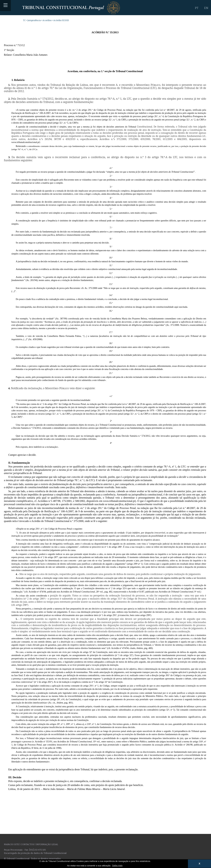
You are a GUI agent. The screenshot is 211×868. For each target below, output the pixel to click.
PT (197, 8)
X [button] (199, 864)
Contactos (27, 844)
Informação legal (47, 844)
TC (24, 20)
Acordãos (47, 20)
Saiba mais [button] (117, 865)
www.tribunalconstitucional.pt (119, 501)
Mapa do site (11, 844)
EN (206, 8)
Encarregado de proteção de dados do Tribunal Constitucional (35, 853)
